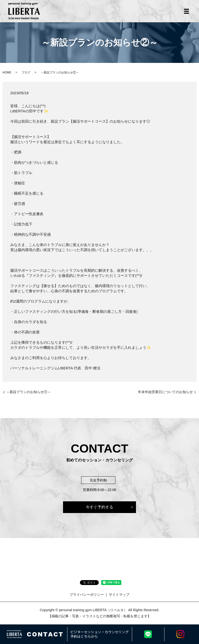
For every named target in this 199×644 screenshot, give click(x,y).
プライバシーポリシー (87, 595)
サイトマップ (119, 595)
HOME (7, 72)
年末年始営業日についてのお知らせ (165, 392)
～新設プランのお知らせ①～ (28, 392)
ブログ (26, 72)
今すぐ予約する (99, 507)
